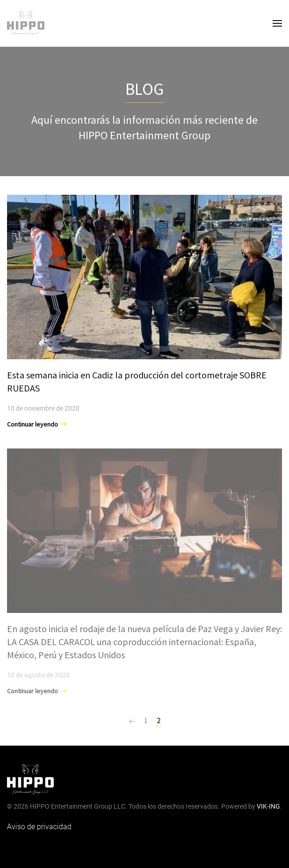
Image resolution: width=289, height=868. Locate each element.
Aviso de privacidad (38, 827)
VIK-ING (267, 806)
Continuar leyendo (33, 424)
